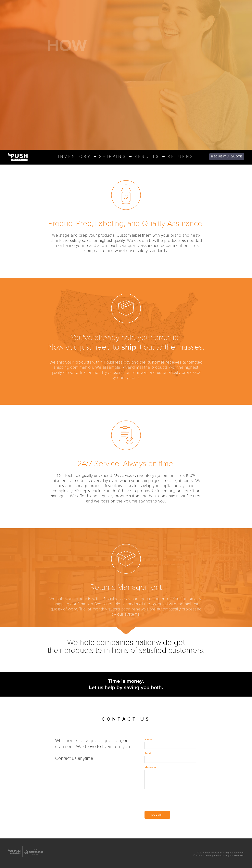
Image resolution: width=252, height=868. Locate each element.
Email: (148, 753)
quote (227, 157)
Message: (151, 767)
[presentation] (174, 800)
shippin (113, 157)
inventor (75, 157)
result (147, 157)
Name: (149, 739)
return (181, 157)
